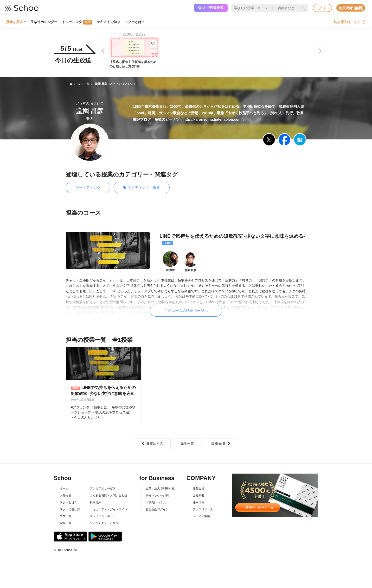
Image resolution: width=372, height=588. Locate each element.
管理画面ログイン (157, 509)
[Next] (320, 51)
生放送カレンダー (44, 22)
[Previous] (103, 51)
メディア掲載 (201, 516)
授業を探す (16, 22)
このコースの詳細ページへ (186, 310)
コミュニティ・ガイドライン (109, 509)
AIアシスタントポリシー (106, 523)
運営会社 (199, 488)
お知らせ (66, 495)
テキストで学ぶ (109, 22)
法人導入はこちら (350, 22)
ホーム (64, 488)
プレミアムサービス (103, 488)
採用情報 (199, 502)
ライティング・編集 (142, 188)
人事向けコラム (156, 502)
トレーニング (77, 22)
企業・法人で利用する (160, 488)
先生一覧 (187, 444)
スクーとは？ (135, 22)
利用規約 (96, 502)
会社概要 (199, 495)
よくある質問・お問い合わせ (109, 495)
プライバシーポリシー (104, 516)
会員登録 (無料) (351, 8)
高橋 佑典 (221, 444)
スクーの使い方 (70, 509)
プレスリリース (203, 509)
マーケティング (88, 187)
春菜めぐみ (152, 444)
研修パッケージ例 (157, 495)
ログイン (322, 8)
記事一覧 (66, 523)
